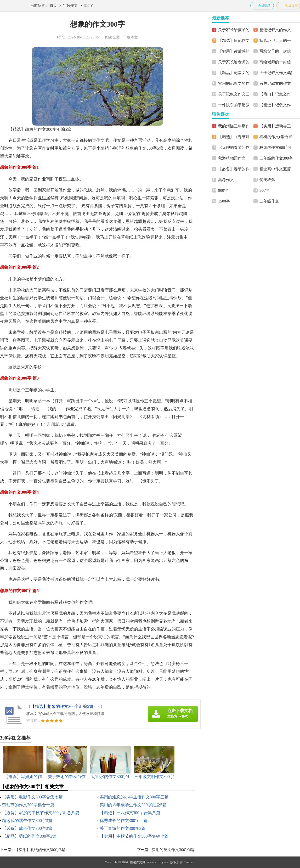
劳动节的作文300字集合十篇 (28, 805)
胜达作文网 (138, 862)
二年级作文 (269, 201)
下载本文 (131, 37)
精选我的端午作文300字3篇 (27, 821)
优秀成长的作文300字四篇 (124, 821)
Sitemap (189, 862)
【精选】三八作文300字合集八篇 (130, 813)
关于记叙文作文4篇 (276, 73)
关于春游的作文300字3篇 (123, 828)
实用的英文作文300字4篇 (173, 850)
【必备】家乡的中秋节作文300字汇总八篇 (41, 813)
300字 (89, 6)
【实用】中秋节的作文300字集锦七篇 (134, 836)
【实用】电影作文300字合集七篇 (32, 797)
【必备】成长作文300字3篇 (27, 828)
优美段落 (267, 180)
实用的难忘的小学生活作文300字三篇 (134, 797)
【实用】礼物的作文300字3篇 (40, 850)
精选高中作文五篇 (275, 169)
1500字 (224, 201)
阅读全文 (112, 37)
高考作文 (226, 180)
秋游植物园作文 (232, 158)
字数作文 (70, 6)
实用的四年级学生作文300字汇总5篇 (133, 805)
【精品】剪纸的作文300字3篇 (29, 836)
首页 (53, 6)
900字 (223, 190)
